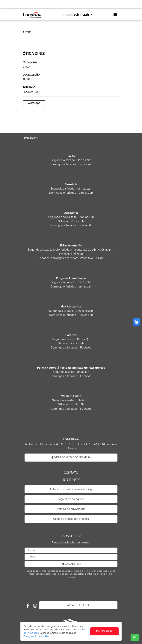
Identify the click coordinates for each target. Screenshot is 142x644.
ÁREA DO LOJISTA (78, 605)
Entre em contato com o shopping (71, 489)
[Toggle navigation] (115, 15)
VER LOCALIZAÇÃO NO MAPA (71, 457)
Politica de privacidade (71, 509)
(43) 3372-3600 (71, 479)
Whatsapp (34, 103)
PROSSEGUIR (104, 631)
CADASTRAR (71, 564)
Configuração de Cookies (36, 636)
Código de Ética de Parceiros (71, 519)
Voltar (28, 32)
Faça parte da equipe (71, 499)
